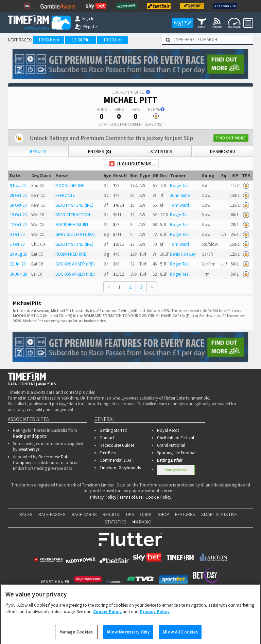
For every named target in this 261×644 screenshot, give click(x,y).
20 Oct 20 (18, 205)
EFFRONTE (65, 195)
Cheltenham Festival (176, 438)
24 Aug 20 (19, 254)
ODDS (146, 514)
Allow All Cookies (180, 637)
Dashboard (223, 151)
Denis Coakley (183, 254)
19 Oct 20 (18, 215)
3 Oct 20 (17, 234)
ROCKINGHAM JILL (72, 225)
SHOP (163, 514)
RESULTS (111, 514)
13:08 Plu (81, 40)
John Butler (180, 195)
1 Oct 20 (17, 244)
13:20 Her (113, 40)
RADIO (142, 522)
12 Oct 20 (18, 225)
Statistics (161, 151)
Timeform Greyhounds (120, 468)
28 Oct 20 (18, 195)
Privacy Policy (103, 497)
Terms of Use (131, 497)
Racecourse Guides (117, 445)
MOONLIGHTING (70, 186)
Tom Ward (179, 205)
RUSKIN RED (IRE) (72, 254)
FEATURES (185, 514)
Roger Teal (180, 186)
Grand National (171, 445)
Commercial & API (117, 460)
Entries (100, 151)
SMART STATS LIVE (219, 514)
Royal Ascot (168, 430)
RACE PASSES (52, 514)
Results (38, 151)
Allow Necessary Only (128, 637)
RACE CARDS (84, 514)
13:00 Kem (49, 40)
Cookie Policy (158, 497)
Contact (107, 438)
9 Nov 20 (18, 186)
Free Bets (108, 453)
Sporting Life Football (177, 453)
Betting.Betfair (170, 460)
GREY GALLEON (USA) (75, 234)
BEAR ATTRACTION (73, 215)
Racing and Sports (30, 436)
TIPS (130, 514)
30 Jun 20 (18, 274)
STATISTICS (116, 522)
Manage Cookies (176, 470)
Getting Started (113, 430)
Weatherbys (29, 449)
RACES (26, 514)
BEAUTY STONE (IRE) (74, 205)
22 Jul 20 (18, 264)
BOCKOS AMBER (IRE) (75, 264)
